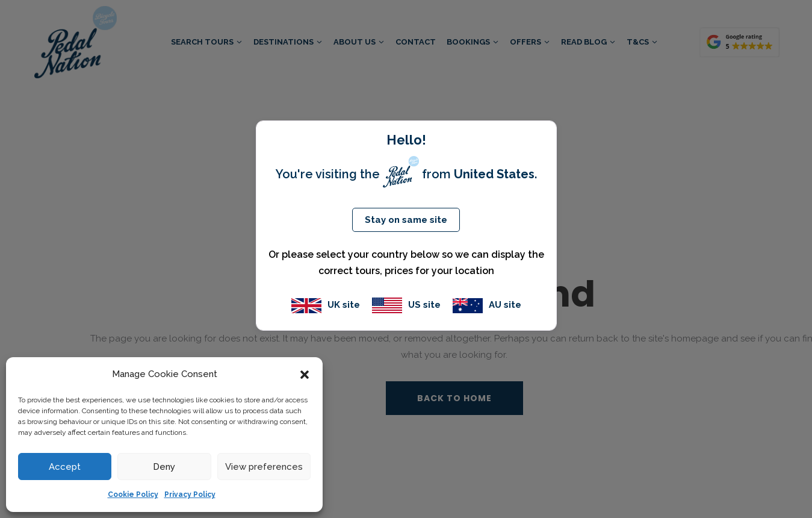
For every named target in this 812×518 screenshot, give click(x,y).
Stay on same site (406, 220)
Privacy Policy (190, 495)
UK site (326, 305)
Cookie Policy (133, 495)
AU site (487, 305)
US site (406, 305)
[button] (305, 375)
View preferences (264, 467)
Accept (65, 467)
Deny (164, 467)
